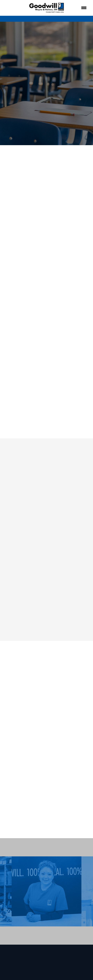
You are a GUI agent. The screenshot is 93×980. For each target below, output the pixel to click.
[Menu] (84, 8)
